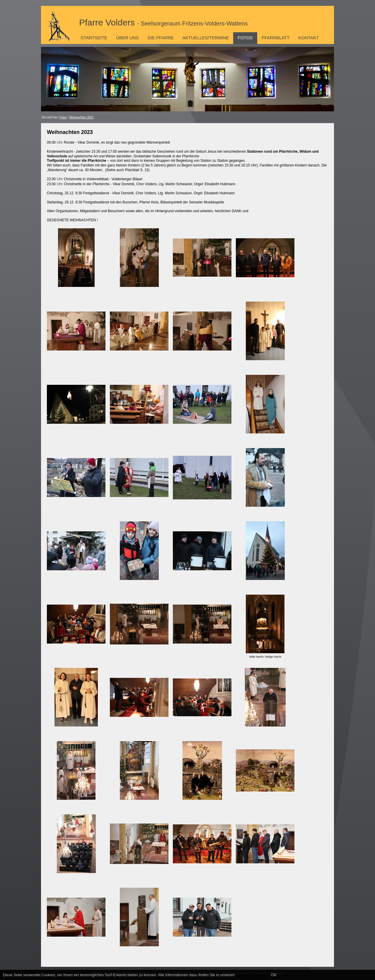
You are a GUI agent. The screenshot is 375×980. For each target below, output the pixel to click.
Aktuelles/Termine (206, 38)
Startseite (94, 38)
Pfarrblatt (276, 38)
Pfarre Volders (163, 22)
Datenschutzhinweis (253, 975)
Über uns (127, 38)
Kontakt (308, 38)
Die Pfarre (161, 38)
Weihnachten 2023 (81, 117)
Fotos (245, 38)
